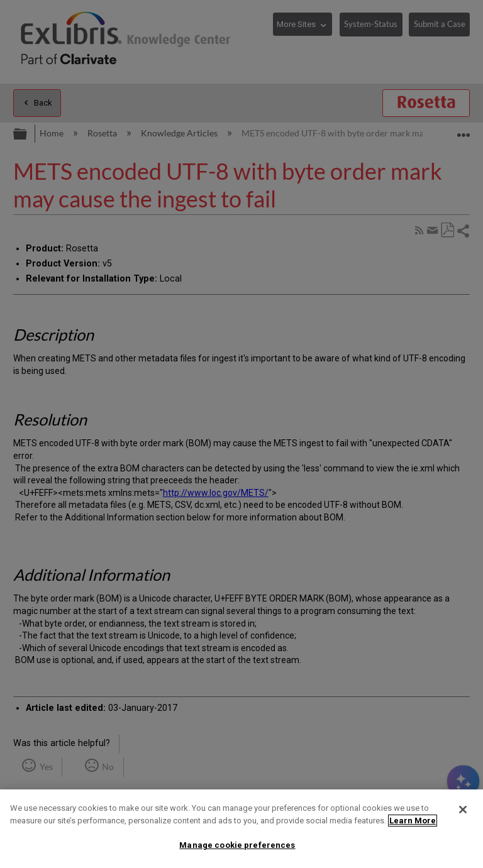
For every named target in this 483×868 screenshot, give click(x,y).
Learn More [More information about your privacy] (413, 821)
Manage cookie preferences (237, 845)
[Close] (463, 810)
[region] (241, 829)
